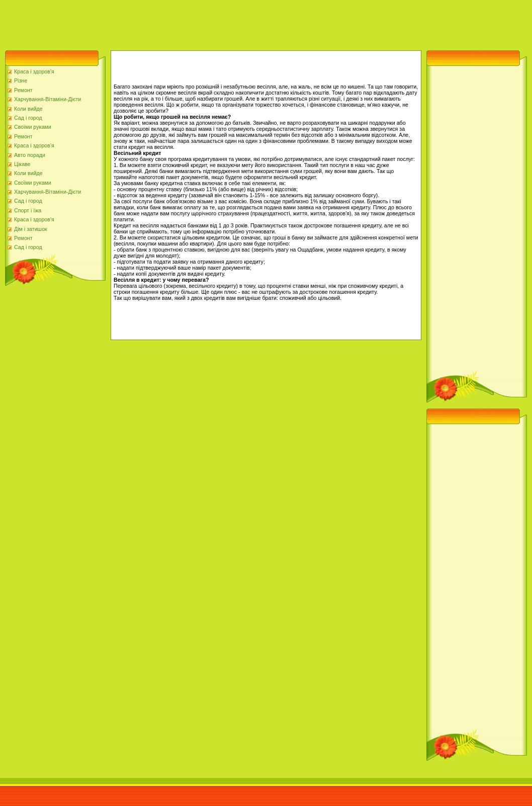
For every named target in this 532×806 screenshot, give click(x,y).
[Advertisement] (183, 23)
